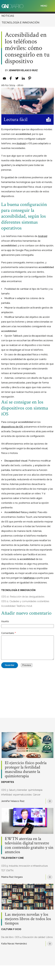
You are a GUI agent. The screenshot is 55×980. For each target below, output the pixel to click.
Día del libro (7, 937)
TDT (3, 871)
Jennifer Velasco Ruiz (23, 70)
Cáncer (37, 795)
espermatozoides (22, 795)
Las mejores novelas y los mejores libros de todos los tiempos (28, 919)
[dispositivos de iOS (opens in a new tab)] (12, 427)
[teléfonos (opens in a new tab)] (29, 578)
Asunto (5, 621)
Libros (49, 937)
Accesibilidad (8, 606)
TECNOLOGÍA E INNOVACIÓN (20, 22)
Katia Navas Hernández (14, 944)
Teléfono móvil (24, 606)
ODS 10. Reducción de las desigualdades (23, 597)
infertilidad (7, 795)
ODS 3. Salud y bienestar (14, 790)
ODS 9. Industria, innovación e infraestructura (24, 866)
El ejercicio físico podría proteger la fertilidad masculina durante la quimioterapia (26, 770)
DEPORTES (8, 782)
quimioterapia (35, 790)
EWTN (10, 871)
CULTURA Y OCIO (11, 929)
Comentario (8, 633)
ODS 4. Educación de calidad (30, 937)
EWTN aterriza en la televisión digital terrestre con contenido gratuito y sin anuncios (29, 845)
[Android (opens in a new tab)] (21, 143)
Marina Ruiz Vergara (12, 877)
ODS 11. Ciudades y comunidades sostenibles (25, 601)
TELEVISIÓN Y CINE (12, 858)
